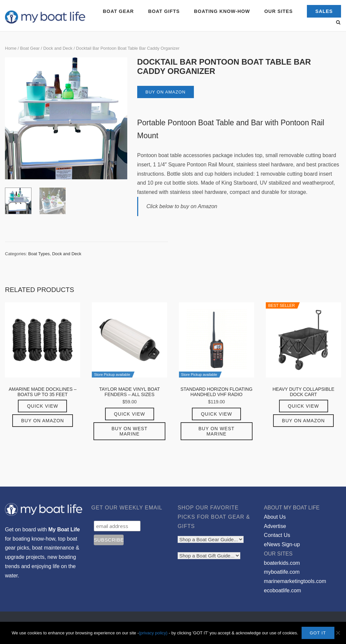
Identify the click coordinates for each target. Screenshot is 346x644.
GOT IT (318, 633)
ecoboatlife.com (282, 590)
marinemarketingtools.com (295, 581)
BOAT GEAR (118, 11)
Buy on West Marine (129, 431)
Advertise (275, 526)
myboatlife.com (282, 572)
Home (11, 48)
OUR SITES (279, 11)
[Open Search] (338, 23)
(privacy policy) (153, 633)
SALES (324, 11)
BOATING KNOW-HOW (222, 11)
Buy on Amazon (166, 92)
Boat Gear (30, 48)
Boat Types (39, 254)
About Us (275, 517)
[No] (338, 633)
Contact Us (277, 535)
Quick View (42, 406)
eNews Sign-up (282, 544)
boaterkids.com (282, 563)
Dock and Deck (58, 48)
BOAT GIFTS (164, 11)
